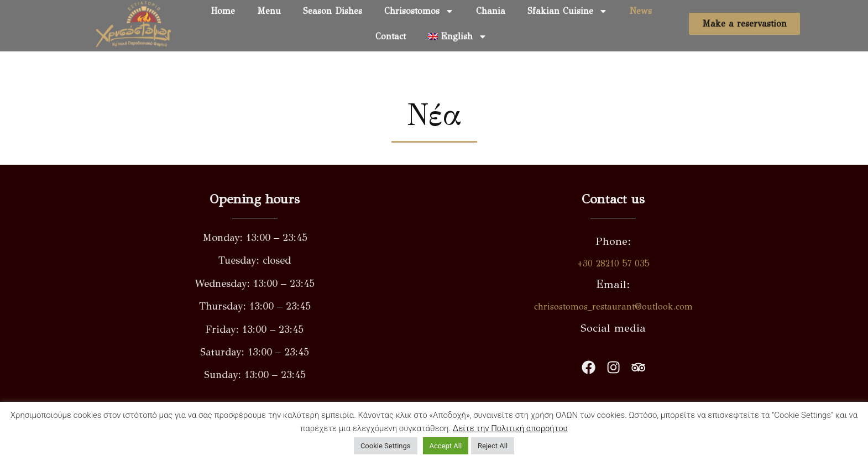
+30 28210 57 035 (648, 263)
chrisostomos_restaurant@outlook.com (648, 307)
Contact (391, 30)
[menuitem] (457, 30)
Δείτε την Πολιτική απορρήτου (510, 428)
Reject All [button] (493, 446)
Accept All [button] (446, 446)
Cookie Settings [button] (386, 446)
